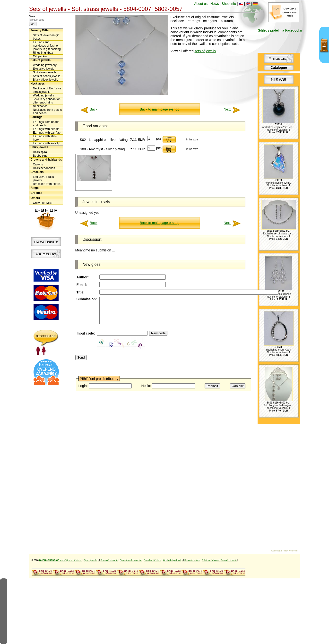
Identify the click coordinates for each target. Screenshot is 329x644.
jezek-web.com (290, 551)
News (215, 4)
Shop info (229, 4)
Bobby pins (40, 156)
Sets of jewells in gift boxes (46, 37)
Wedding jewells (44, 95)
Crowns (38, 164)
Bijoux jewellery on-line (131, 560)
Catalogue (279, 68)
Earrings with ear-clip (47, 143)
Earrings (37, 117)
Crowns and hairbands (46, 160)
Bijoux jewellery (91, 560)
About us (201, 4)
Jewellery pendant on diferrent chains (47, 101)
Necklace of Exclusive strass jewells (47, 90)
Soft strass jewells (45, 72)
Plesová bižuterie (229, 560)
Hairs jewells (39, 147)
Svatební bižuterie (153, 560)
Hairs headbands (44, 168)
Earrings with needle (46, 129)
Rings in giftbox (43, 53)
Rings (35, 188)
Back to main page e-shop (160, 109)
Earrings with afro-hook (45, 138)
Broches (36, 193)
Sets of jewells (41, 60)
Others (35, 198)
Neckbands (40, 106)
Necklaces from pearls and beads (48, 112)
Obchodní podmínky (173, 560)
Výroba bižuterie (74, 560)
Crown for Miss (43, 203)
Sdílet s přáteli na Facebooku (280, 30)
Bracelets (37, 172)
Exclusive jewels (44, 69)
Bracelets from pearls (47, 184)
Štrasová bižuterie (109, 560)
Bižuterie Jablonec (211, 560)
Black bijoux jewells (46, 80)
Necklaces (38, 84)
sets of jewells (205, 51)
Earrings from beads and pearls (46, 124)
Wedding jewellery (45, 65)
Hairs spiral (40, 152)
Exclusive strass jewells (43, 179)
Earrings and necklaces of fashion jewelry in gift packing (47, 46)
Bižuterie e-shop (192, 560)
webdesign (276, 551)
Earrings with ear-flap (47, 133)
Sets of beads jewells (47, 76)
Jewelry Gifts (40, 30)
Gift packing (41, 56)
